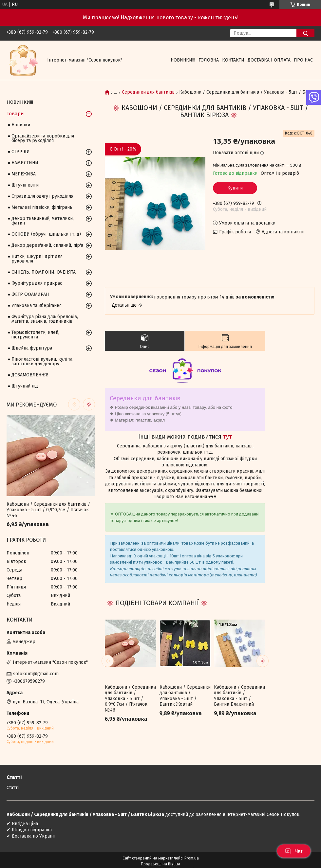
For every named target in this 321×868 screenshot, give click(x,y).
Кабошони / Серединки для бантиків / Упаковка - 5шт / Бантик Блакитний (239, 696)
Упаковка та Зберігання (37, 306)
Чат (294, 851)
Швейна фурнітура (32, 348)
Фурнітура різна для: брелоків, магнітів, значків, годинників (45, 319)
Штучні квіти (25, 185)
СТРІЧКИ (21, 152)
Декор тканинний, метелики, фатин (43, 221)
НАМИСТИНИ (25, 163)
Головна (209, 60)
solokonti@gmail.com (36, 674)
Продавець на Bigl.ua (160, 864)
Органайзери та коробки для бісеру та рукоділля (43, 138)
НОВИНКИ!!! (183, 60)
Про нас (303, 60)
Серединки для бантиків (148, 92)
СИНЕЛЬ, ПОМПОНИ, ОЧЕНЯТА (44, 272)
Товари (15, 114)
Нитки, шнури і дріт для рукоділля (37, 259)
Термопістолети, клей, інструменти (35, 335)
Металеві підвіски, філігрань (42, 207)
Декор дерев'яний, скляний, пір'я (47, 245)
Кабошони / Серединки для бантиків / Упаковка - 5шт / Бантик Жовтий (185, 696)
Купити (235, 188)
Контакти (233, 60)
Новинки (21, 125)
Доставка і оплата (269, 60)
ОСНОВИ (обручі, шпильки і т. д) (46, 234)
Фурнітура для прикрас (37, 283)
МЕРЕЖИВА (24, 174)
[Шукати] (305, 33)
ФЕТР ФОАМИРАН (30, 294)
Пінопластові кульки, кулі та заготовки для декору (42, 362)
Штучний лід (25, 386)
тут (227, 437)
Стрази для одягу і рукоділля (42, 196)
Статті (13, 788)
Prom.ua (192, 858)
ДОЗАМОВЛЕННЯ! (30, 375)
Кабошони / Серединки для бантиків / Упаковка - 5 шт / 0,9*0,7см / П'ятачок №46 (130, 699)
